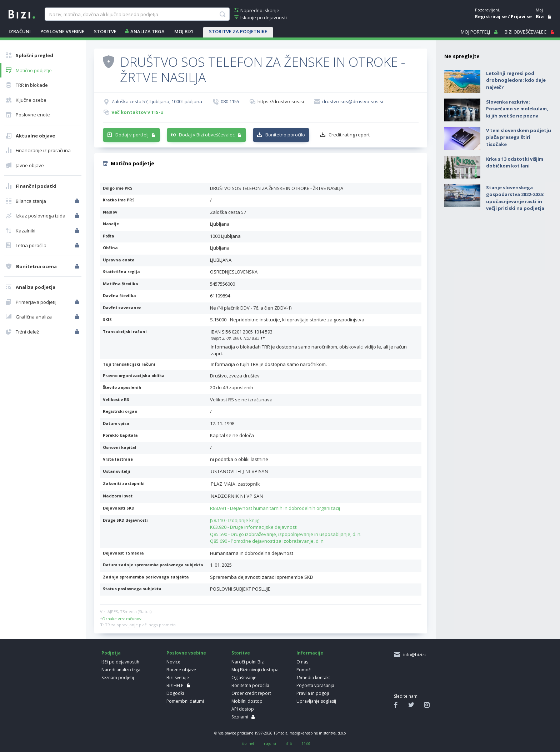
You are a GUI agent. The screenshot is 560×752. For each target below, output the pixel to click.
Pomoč (304, 670)
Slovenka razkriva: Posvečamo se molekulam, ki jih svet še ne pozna (517, 109)
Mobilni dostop (247, 701)
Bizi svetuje (178, 678)
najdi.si (270, 743)
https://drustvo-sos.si (281, 101)
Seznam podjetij (118, 678)
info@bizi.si (414, 655)
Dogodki (175, 693)
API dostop (243, 709)
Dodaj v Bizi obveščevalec (207, 135)
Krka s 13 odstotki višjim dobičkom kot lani (515, 162)
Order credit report (251, 693)
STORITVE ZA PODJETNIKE (238, 31)
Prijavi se (521, 16)
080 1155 (230, 101)
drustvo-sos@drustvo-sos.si (353, 101)
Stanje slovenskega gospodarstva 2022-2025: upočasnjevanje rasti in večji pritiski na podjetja (515, 198)
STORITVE (105, 31)
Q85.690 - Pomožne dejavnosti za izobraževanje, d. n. (267, 541)
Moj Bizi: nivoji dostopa (255, 670)
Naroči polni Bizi (248, 662)
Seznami (240, 717)
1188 (306, 743)
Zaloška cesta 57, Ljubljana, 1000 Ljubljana (157, 101)
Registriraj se (491, 16)
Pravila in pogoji (313, 693)
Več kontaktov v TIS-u (137, 112)
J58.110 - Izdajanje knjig (235, 520)
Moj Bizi (184, 31)
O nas (302, 662)
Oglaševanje (244, 678)
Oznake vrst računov (122, 619)
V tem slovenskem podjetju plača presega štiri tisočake (519, 137)
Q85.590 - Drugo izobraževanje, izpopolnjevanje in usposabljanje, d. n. (286, 534)
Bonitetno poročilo (285, 135)
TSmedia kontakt (313, 678)
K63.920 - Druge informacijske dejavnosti (254, 527)
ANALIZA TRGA (147, 31)
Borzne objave (181, 670)
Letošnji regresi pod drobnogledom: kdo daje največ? (516, 80)
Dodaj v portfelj (132, 135)
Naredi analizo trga (121, 670)
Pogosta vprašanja (315, 685)
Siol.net (248, 743)
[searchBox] (137, 14)
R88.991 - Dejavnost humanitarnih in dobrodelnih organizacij (275, 508)
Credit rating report (349, 135)
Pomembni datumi (185, 701)
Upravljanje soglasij (316, 701)
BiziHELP (175, 685)
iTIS (289, 743)
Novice (173, 662)
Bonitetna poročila (250, 685)
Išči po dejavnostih (120, 662)
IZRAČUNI (20, 31)
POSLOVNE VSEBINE (62, 31)
